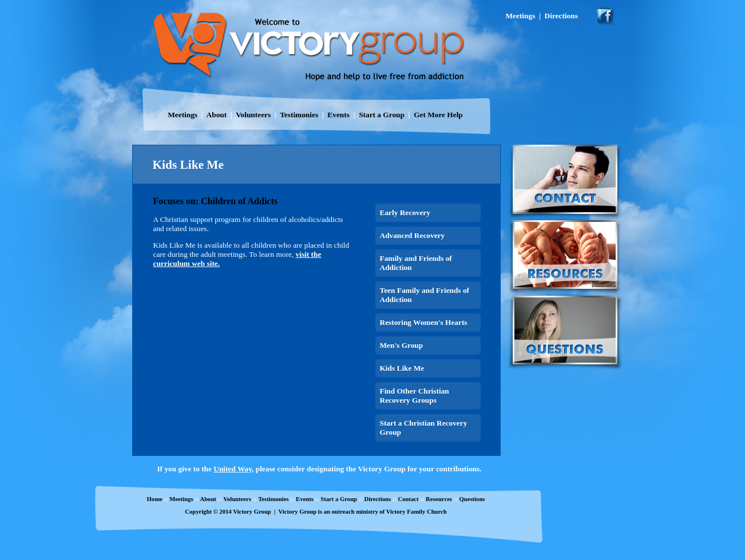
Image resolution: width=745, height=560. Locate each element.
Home (155, 499)
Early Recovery (405, 213)
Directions (377, 499)
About (217, 115)
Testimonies (299, 115)
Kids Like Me (402, 368)
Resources (439, 499)
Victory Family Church (417, 512)
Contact (408, 499)
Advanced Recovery (413, 235)
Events (338, 115)
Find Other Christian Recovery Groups (415, 396)
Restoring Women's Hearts (424, 322)
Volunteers (253, 115)
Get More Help (438, 115)
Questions (472, 499)
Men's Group (402, 345)
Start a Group (382, 115)
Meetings (183, 115)
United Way (233, 469)
